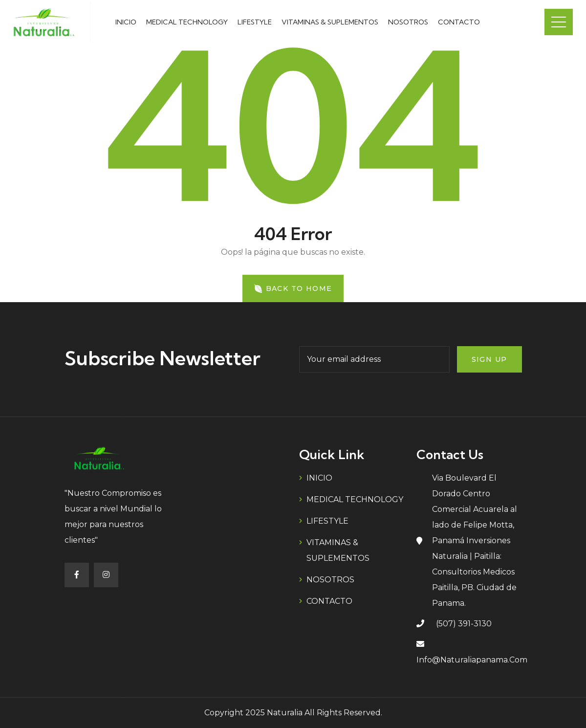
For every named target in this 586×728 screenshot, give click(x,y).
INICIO (126, 22)
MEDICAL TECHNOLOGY (187, 22)
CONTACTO (459, 22)
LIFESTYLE (255, 22)
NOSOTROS (408, 22)
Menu (559, 22)
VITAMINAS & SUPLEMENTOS (330, 22)
